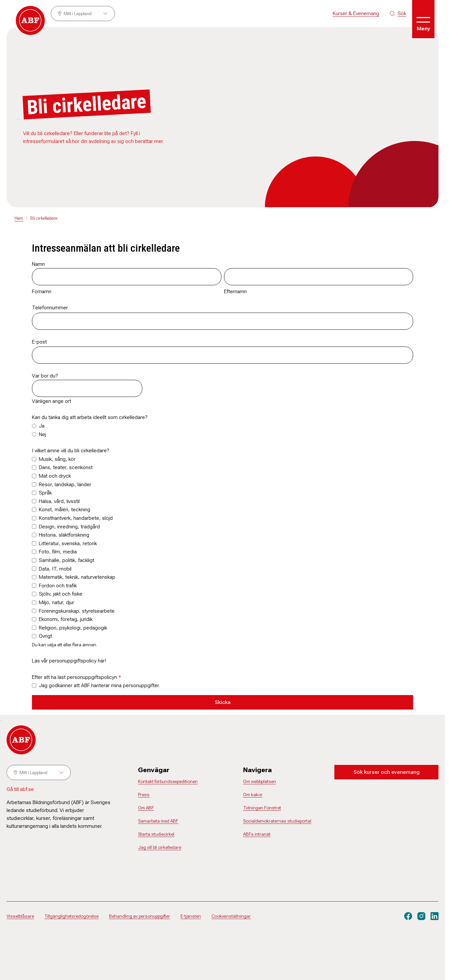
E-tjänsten (191, 916)
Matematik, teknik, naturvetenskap (77, 577)
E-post (39, 342)
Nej (42, 434)
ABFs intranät (257, 834)
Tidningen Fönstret (262, 808)
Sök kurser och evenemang (387, 772)
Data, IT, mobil (55, 569)
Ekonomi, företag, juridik (66, 619)
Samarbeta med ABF (158, 821)
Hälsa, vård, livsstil (59, 501)
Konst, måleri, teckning (65, 509)
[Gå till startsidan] (30, 20)
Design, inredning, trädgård (69, 527)
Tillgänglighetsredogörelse (71, 916)
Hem (19, 218)
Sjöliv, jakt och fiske (61, 594)
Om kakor (253, 795)
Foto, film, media (58, 552)
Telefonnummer (50, 308)
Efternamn (235, 291)
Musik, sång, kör (57, 459)
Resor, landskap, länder (65, 484)
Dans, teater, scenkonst (66, 467)
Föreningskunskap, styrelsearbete (77, 611)
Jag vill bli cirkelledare (160, 847)
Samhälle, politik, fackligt (67, 560)
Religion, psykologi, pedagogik (73, 628)
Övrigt (45, 636)
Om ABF (146, 808)
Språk (45, 493)
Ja (42, 426)
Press (144, 795)
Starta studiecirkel (156, 834)
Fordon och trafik (58, 586)
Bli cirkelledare (44, 218)
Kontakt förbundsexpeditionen (168, 781)
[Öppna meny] (423, 19)
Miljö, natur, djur (56, 602)
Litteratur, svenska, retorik (68, 543)
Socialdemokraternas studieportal (277, 821)
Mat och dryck (55, 476)
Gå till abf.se (20, 789)
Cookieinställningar (231, 916)
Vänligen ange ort (52, 401)
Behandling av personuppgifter (140, 916)
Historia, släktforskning (64, 535)
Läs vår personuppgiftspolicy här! (69, 661)
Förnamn (42, 291)
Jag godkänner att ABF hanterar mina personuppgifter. (99, 685)
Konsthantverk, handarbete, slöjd (76, 518)
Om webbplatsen (260, 781)
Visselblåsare (20, 916)
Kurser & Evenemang (356, 13)
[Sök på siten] (398, 14)
